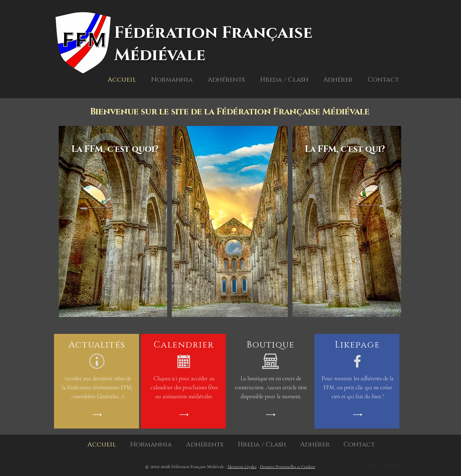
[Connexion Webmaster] (383, 466)
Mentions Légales (242, 467)
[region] (114, 238)
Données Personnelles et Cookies (288, 467)
